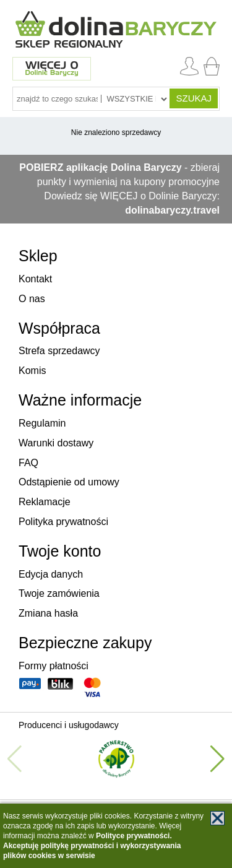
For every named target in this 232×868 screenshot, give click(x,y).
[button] (217, 759)
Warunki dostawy (56, 443)
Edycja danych (51, 574)
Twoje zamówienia (59, 593)
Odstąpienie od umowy (69, 482)
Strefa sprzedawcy (59, 351)
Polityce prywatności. (134, 836)
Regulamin (42, 423)
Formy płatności (54, 666)
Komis (32, 371)
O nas (32, 299)
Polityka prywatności (63, 522)
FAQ (28, 463)
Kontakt (35, 279)
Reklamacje (45, 502)
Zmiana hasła (48, 613)
